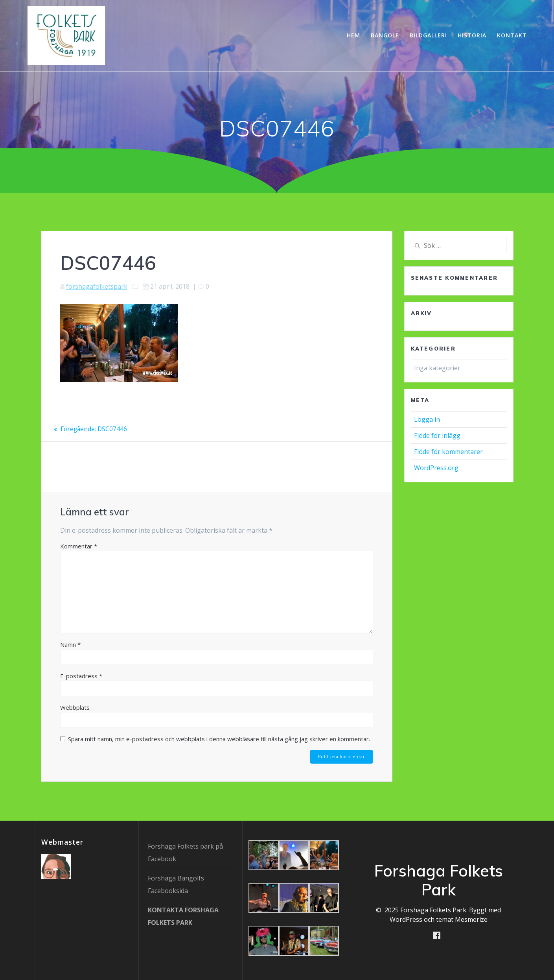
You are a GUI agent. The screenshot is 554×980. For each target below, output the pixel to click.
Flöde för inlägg (437, 436)
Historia (472, 35)
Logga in (427, 419)
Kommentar (79, 546)
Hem (353, 35)
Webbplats (75, 707)
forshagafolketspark (97, 286)
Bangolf (385, 35)
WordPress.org (436, 468)
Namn (70, 644)
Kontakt (512, 35)
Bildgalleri (428, 35)
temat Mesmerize (462, 919)
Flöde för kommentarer (448, 452)
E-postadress (81, 676)
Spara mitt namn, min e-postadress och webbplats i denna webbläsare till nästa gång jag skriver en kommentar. (219, 739)
